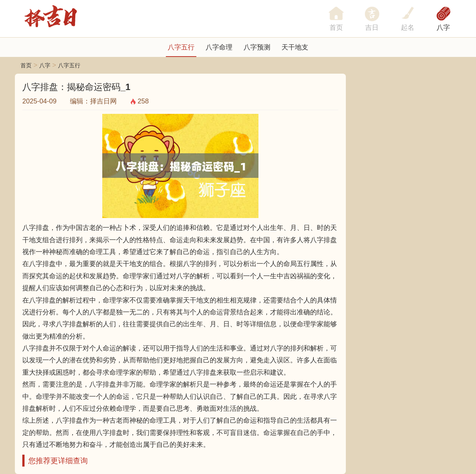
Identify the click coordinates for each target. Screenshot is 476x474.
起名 (408, 28)
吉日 (372, 28)
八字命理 (219, 47)
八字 (443, 28)
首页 (26, 65)
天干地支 (295, 47)
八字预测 (257, 47)
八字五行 (181, 47)
